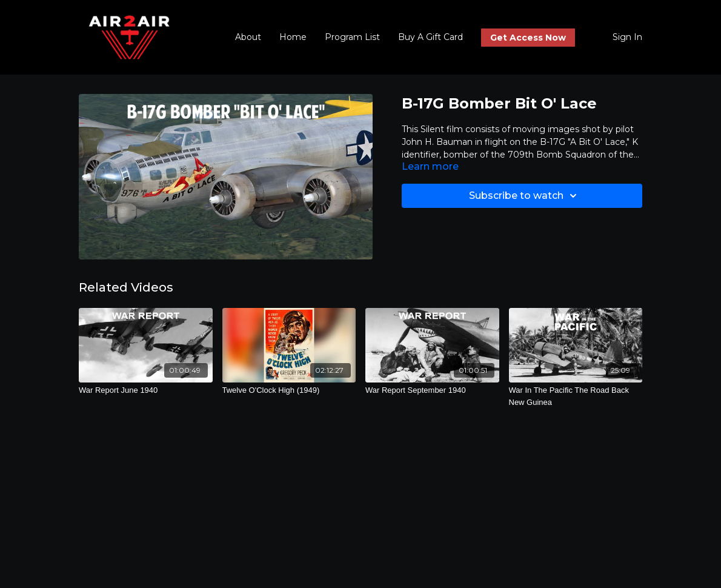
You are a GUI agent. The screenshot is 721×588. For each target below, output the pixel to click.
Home (293, 37)
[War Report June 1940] (146, 390)
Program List (352, 37)
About (248, 37)
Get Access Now (528, 38)
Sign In (627, 37)
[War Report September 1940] (432, 390)
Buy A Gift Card (430, 37)
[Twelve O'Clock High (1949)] (289, 390)
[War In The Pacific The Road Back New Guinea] (576, 396)
